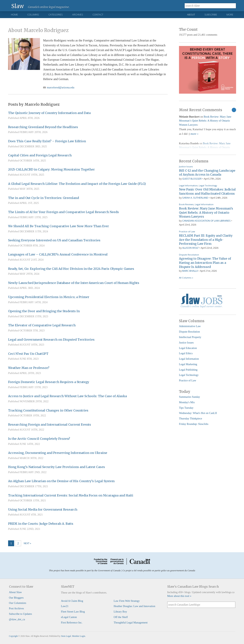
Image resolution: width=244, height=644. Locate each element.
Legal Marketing (188, 364)
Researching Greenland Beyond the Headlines (43, 127)
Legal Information (188, 185)
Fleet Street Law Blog (73, 612)
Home (14, 15)
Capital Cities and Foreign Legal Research (40, 155)
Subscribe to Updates (21, 614)
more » (194, 134)
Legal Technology (208, 185)
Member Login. (79, 636)
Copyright (13, 636)
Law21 (65, 606)
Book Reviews (186, 204)
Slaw (18, 6)
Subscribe (211, 15)
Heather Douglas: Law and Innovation (134, 606)
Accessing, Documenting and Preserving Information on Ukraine (58, 453)
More (230, 15)
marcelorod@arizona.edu (61, 87)
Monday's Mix (187, 402)
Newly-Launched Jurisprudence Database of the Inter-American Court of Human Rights (74, 283)
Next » (27, 543)
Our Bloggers (16, 598)
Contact (98, 15)
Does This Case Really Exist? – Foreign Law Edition (47, 141)
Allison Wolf (190, 248)
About (191, 15)
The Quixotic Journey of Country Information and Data (49, 113)
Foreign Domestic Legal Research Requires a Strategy (49, 382)
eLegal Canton (69, 617)
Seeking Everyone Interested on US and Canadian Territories (54, 240)
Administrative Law (190, 326)
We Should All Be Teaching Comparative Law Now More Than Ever (59, 226)
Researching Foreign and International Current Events (50, 424)
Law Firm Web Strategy (127, 601)
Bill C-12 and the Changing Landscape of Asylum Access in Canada (207, 173)
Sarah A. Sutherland (195, 198)
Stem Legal (66, 636)
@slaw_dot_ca (17, 619)
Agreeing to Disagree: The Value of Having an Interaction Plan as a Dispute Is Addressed (205, 263)
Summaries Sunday (190, 397)
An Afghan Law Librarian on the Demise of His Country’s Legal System (61, 481)
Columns (33, 15)
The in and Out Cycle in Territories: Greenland (44, 198)
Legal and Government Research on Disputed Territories (51, 340)
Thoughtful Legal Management (131, 623)
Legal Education (188, 348)
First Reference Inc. (72, 623)
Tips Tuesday (186, 408)
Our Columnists (18, 603)
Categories (56, 15)
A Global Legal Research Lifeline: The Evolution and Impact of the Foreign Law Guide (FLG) (77, 184)
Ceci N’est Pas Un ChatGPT (28, 354)
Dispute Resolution (189, 255)
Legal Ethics (186, 353)
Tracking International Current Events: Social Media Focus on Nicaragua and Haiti (71, 495)
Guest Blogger (192, 179)
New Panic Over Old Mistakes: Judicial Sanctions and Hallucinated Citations (207, 191)
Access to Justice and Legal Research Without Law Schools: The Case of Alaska (67, 396)
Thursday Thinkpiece (190, 418)
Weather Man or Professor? (29, 368)
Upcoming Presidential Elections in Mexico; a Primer (49, 297)
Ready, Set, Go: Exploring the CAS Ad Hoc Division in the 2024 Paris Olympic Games (71, 269)
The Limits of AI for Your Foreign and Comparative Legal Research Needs (63, 212)
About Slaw (15, 592)
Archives (78, 15)
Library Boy (120, 612)
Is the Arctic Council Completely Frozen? (39, 439)
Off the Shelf (121, 617)
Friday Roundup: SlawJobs (194, 424)
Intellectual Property (190, 337)
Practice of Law (187, 231)
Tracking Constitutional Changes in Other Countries (48, 410)
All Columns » (186, 278)
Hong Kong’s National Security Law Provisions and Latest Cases (57, 467)
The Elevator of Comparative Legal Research (42, 325)
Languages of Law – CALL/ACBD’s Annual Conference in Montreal (58, 254)
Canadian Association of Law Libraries (206, 221)
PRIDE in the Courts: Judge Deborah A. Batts (41, 524)
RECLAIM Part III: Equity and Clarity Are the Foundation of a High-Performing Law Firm (206, 240)
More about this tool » (179, 596)
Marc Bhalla (190, 271)
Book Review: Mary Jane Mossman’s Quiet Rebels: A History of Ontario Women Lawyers (205, 121)
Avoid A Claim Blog (72, 601)
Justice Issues (186, 166)
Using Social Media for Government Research (43, 509)
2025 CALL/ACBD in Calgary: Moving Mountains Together (51, 169)
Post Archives (17, 608)
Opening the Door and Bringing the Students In (44, 311)
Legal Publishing (188, 370)
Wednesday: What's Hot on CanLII (198, 413)
